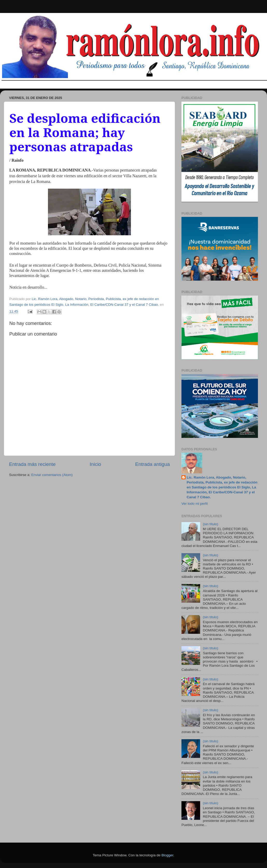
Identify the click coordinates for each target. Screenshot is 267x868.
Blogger (167, 855)
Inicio (95, 464)
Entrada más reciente (32, 464)
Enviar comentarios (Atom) (52, 475)
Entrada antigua (153, 464)
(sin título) (210, 524)
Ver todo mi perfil (195, 504)
